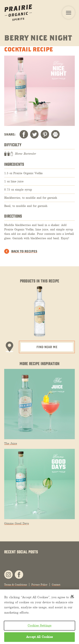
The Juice (11, 443)
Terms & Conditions (16, 585)
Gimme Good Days (17, 523)
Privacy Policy (39, 585)
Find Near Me (47, 347)
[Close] (72, 596)
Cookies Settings (40, 626)
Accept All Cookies (39, 637)
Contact (56, 585)
